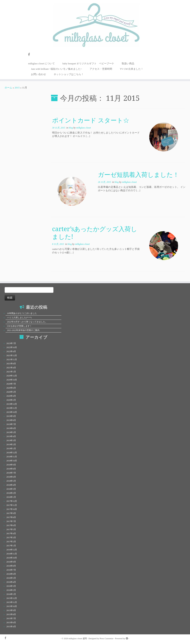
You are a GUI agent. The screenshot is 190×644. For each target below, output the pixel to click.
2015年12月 (12, 598)
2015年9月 (11, 610)
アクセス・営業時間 (101, 69)
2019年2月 (11, 444)
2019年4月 (11, 436)
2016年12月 (12, 550)
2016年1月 (11, 594)
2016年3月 (11, 586)
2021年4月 (11, 368)
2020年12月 (12, 376)
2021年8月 (11, 364)
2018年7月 (11, 473)
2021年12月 (12, 355)
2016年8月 (11, 566)
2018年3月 (11, 489)
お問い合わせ (38, 74)
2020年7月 (11, 384)
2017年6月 (11, 525)
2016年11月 (12, 554)
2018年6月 (11, 477)
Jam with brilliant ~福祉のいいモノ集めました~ (56, 69)
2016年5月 (11, 578)
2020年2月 (11, 400)
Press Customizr (107, 638)
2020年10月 (12, 380)
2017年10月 (12, 509)
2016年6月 (11, 574)
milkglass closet (83, 128)
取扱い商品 (128, 63)
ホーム (8, 88)
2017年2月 (11, 542)
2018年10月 (12, 461)
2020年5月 (11, 392)
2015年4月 (11, 626)
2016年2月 (11, 590)
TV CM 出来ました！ (132, 69)
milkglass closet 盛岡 (78, 638)
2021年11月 (12, 359)
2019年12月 (12, 404)
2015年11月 (12, 602)
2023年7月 (11, 343)
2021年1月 (11, 372)
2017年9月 (11, 513)
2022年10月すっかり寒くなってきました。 (27, 322)
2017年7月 (11, 521)
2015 (17, 88)
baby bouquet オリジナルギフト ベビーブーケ (88, 63)
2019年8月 (11, 420)
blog (71, 128)
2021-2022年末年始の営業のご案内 (23, 330)
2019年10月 (12, 412)
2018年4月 (11, 485)
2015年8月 (11, 614)
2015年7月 (11, 618)
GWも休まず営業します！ (19, 326)
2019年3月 (11, 440)
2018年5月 (11, 481)
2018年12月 (12, 453)
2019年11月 (12, 408)
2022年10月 (12, 347)
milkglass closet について (41, 63)
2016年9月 (11, 562)
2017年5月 (11, 529)
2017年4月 (11, 533)
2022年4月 (11, 351)
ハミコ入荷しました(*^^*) (19, 317)
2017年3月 (11, 537)
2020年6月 (11, 388)
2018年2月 (11, 493)
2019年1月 (11, 448)
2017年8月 (11, 517)
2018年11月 (12, 457)
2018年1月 (11, 497)
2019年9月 (11, 416)
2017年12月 (12, 501)
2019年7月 (11, 424)
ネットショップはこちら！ (69, 74)
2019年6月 (11, 428)
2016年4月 (11, 582)
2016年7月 (11, 570)
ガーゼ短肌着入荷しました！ (138, 174)
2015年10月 (12, 606)
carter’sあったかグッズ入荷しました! (95, 233)
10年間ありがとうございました (22, 313)
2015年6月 (11, 622)
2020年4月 (11, 396)
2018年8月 (11, 469)
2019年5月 (11, 432)
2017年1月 (11, 546)
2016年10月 (12, 558)
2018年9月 (11, 465)
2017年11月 (12, 505)
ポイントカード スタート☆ (91, 120)
